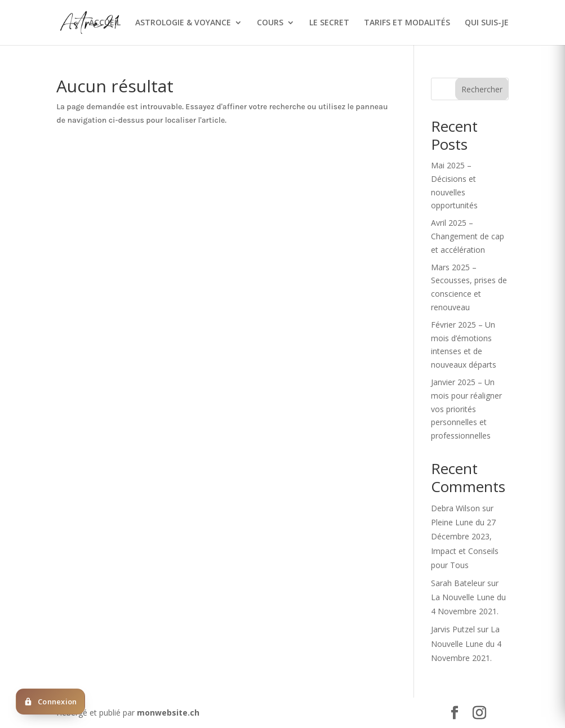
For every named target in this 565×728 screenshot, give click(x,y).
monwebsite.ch (168, 713)
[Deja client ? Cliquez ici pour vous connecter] (50, 702)
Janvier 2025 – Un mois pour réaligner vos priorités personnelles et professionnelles (466, 409)
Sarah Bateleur (458, 583)
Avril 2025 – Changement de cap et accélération (468, 236)
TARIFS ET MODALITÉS (407, 23)
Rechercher (482, 89)
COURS (270, 23)
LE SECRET (329, 23)
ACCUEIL (105, 23)
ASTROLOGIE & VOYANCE (183, 23)
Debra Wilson (455, 508)
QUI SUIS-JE (487, 23)
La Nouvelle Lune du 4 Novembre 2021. (466, 643)
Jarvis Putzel (453, 629)
